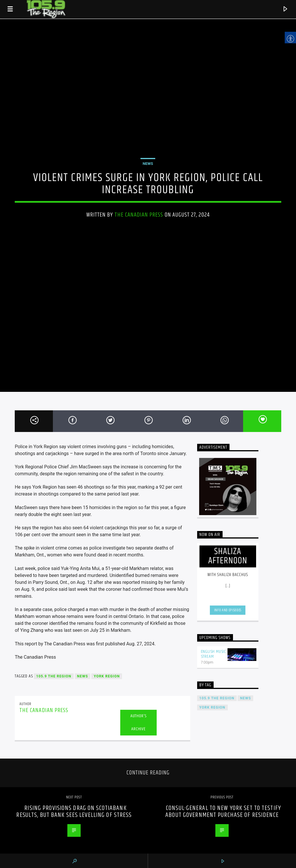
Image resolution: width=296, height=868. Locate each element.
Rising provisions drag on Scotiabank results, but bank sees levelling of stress (74, 812)
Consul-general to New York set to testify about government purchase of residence (223, 812)
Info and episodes (228, 610)
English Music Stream (213, 654)
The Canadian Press (139, 215)
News (148, 164)
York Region (107, 676)
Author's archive (138, 722)
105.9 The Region (54, 676)
